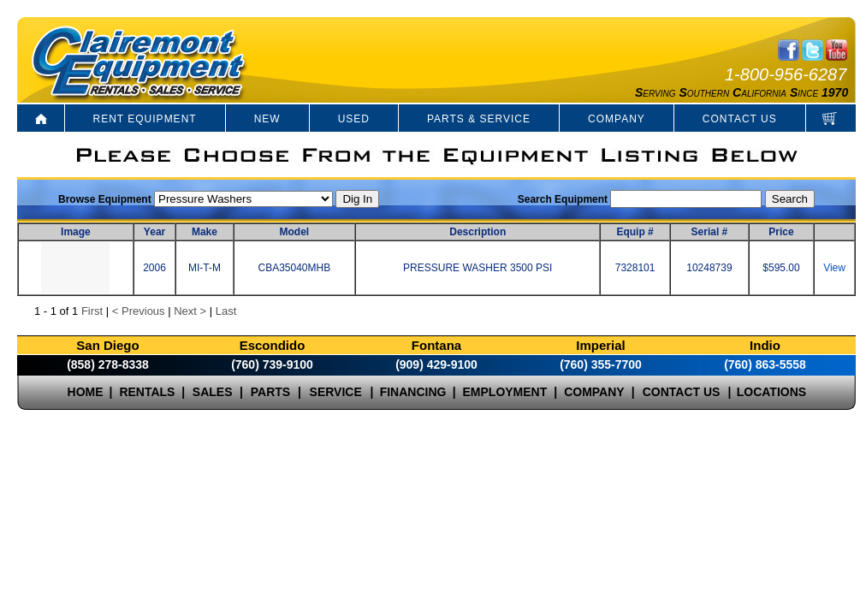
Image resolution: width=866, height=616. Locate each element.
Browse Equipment (105, 199)
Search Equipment (563, 199)
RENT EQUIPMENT (145, 119)
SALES (213, 392)
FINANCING (413, 392)
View (834, 268)
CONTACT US (740, 119)
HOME (86, 392)
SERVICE (336, 392)
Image (76, 232)
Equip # (635, 232)
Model (295, 232)
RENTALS (147, 392)
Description (477, 232)
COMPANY (617, 119)
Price (781, 232)
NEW (267, 119)
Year (154, 232)
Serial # (710, 232)
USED (354, 119)
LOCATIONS (771, 392)
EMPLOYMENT (505, 392)
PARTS (270, 392)
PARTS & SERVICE (479, 119)
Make (205, 232)
